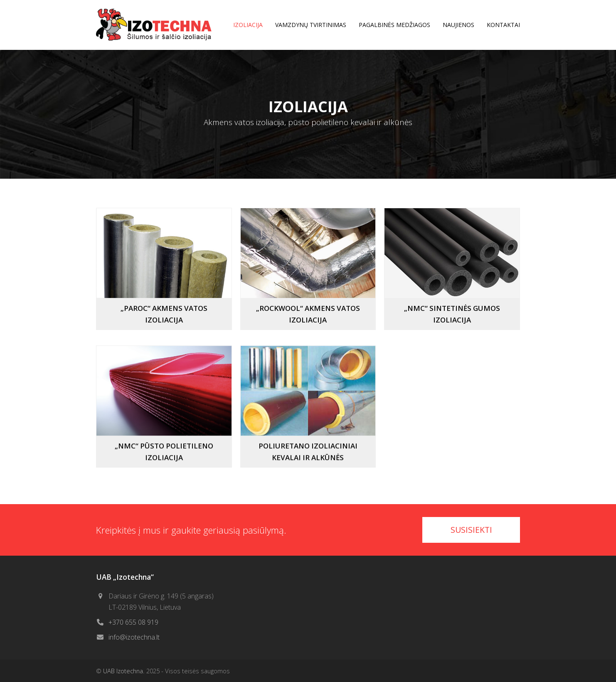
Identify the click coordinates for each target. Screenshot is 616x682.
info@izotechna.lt (134, 637)
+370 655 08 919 (133, 622)
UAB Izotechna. (124, 671)
